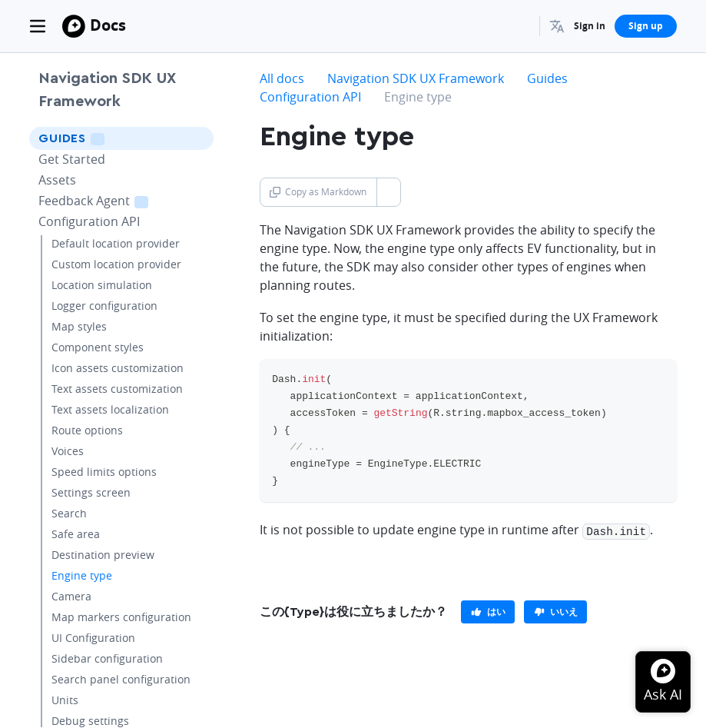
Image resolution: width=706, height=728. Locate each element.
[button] (557, 26)
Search (69, 513)
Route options (87, 430)
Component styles (98, 347)
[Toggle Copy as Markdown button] (388, 192)
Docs (108, 25)
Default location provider (116, 243)
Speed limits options (104, 472)
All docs (282, 78)
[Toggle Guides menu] (197, 138)
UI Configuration (93, 638)
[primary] (488, 610)
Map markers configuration (121, 617)
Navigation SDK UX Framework (107, 90)
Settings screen (91, 492)
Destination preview (103, 555)
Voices (68, 451)
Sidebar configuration (107, 658)
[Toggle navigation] (38, 26)
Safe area (76, 534)
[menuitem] (557, 26)
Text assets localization (110, 409)
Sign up (646, 26)
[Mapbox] (74, 26)
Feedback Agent (113, 200)
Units (65, 700)
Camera (71, 596)
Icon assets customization (118, 368)
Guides (93, 138)
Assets (57, 180)
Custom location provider (116, 264)
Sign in (590, 26)
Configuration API (89, 221)
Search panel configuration (121, 679)
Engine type (82, 575)
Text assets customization (117, 389)
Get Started (72, 159)
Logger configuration (104, 306)
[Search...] (521, 26)
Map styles (79, 326)
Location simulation (102, 285)
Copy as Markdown (318, 192)
